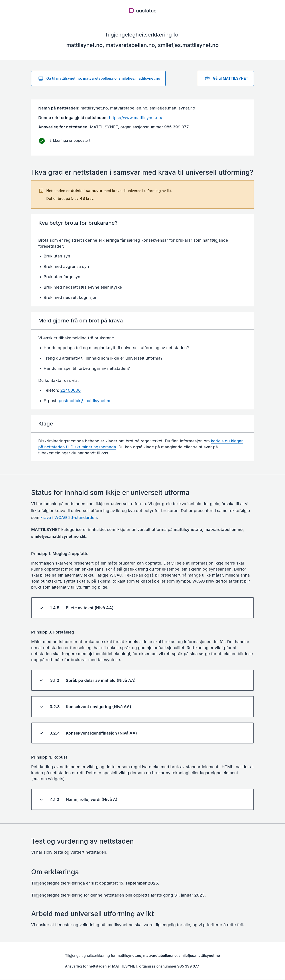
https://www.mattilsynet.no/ (136, 118)
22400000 (71, 390)
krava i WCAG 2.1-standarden (69, 517)
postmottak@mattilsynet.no (85, 401)
